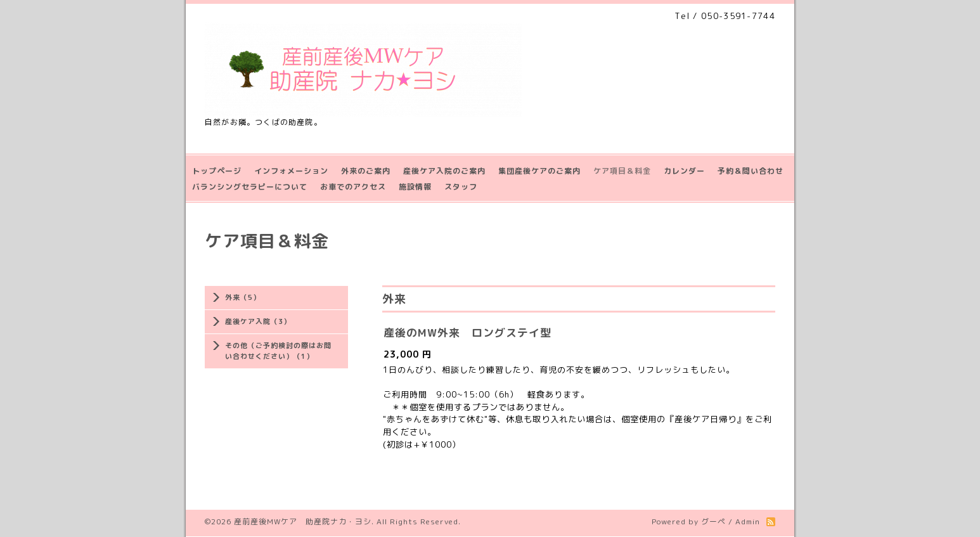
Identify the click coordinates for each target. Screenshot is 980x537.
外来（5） (243, 297)
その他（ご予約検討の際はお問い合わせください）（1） (278, 351)
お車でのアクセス (353, 187)
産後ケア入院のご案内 (444, 171)
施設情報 (415, 187)
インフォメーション (291, 171)
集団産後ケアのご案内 (539, 171)
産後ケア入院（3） (258, 321)
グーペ (713, 521)
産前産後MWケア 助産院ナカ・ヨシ (303, 521)
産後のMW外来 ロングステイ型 (467, 333)
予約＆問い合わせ (751, 171)
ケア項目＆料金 (622, 171)
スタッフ (461, 187)
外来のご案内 (366, 171)
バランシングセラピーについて (250, 187)
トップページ (217, 171)
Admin (748, 521)
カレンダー (684, 171)
